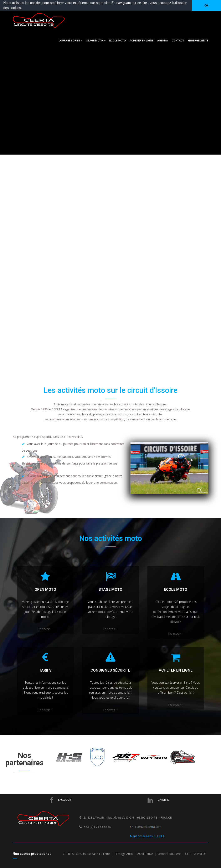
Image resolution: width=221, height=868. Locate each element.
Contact (178, 41)
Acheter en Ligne (141, 41)
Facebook (60, 800)
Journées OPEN (71, 41)
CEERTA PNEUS (196, 854)
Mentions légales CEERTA (147, 836)
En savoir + (45, 629)
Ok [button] (206, 5)
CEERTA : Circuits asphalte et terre (86, 854)
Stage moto (96, 41)
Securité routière (169, 854)
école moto (117, 41)
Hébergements (198, 41)
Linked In (158, 800)
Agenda (163, 41)
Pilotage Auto (124, 854)
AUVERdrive (145, 854)
